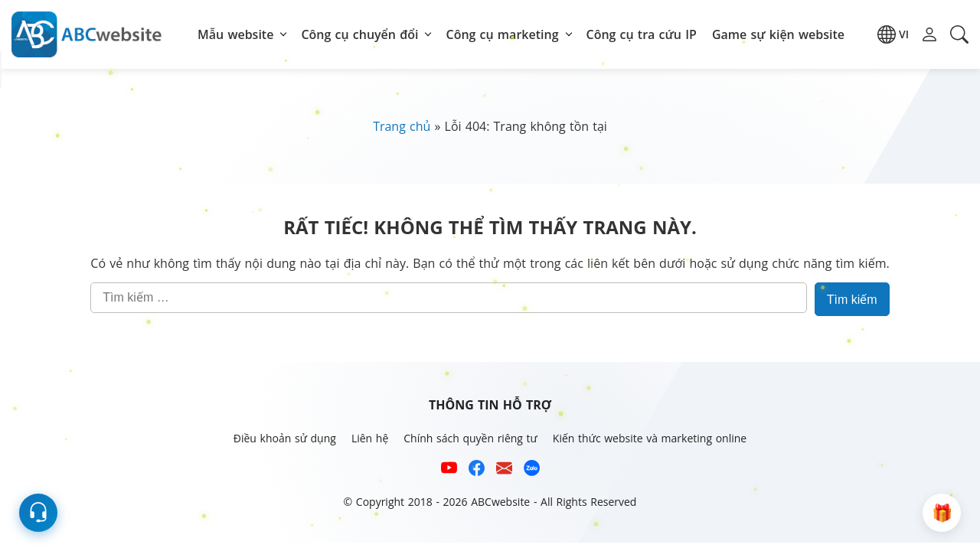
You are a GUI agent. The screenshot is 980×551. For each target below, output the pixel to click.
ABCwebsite (500, 502)
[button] (893, 34)
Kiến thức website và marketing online (650, 438)
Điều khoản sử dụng (285, 438)
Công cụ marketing (502, 34)
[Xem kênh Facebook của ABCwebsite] (477, 470)
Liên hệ (370, 438)
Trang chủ (402, 126)
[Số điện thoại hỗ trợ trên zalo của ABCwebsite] (532, 470)
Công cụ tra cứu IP (642, 34)
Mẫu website (235, 34)
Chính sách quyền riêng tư (470, 438)
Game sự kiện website (778, 34)
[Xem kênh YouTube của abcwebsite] (449, 470)
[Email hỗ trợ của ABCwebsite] (504, 470)
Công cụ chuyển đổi (359, 34)
